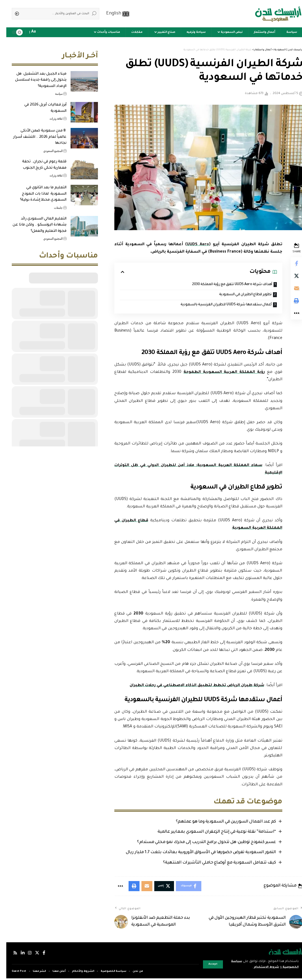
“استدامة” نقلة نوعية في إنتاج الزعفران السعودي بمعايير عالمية (210, 833)
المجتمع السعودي (47, 147)
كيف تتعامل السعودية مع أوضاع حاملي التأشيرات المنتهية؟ (212, 864)
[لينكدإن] (16, 955)
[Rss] (9, 955)
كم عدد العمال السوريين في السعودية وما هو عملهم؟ (219, 822)
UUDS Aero (191, 245)
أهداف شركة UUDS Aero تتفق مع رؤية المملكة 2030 (223, 285)
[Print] (290, 303)
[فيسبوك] (38, 955)
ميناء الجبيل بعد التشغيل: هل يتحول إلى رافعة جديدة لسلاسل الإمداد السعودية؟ (34, 76)
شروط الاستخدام (256, 967)
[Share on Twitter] (290, 277)
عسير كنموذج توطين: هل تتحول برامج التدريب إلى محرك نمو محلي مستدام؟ (199, 843)
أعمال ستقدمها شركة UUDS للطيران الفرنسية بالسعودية (217, 305)
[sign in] (44, 32)
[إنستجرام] (24, 955)
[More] (290, 316)
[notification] (36, 32)
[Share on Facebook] (290, 264)
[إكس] (31, 955)
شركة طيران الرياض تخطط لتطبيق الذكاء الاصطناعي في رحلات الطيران (189, 686)
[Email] (290, 290)
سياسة (53, 90)
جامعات (52, 204)
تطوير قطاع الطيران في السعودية (237, 295)
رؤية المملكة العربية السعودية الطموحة (217, 373)
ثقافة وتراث (50, 115)
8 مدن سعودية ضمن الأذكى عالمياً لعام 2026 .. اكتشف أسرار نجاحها (34, 133)
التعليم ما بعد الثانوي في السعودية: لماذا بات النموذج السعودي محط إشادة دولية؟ (37, 190)
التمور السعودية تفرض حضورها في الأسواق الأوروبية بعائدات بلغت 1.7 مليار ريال (194, 853)
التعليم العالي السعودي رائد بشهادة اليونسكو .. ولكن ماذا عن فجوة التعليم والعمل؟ (33, 221)
